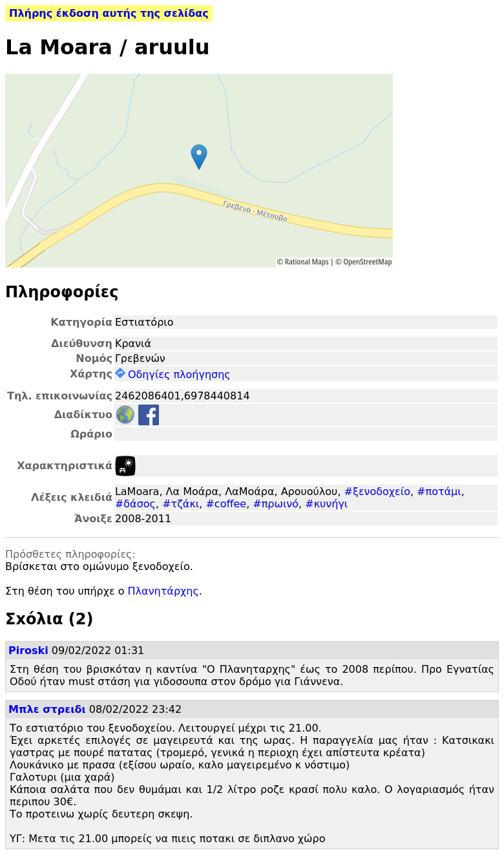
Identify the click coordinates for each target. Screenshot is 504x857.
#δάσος (135, 504)
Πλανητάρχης (163, 591)
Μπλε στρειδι (47, 709)
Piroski (28, 651)
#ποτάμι (439, 492)
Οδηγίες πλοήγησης (173, 375)
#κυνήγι (326, 504)
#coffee (226, 504)
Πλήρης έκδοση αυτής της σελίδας (109, 13)
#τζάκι (181, 504)
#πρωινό (276, 504)
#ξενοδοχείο (377, 492)
